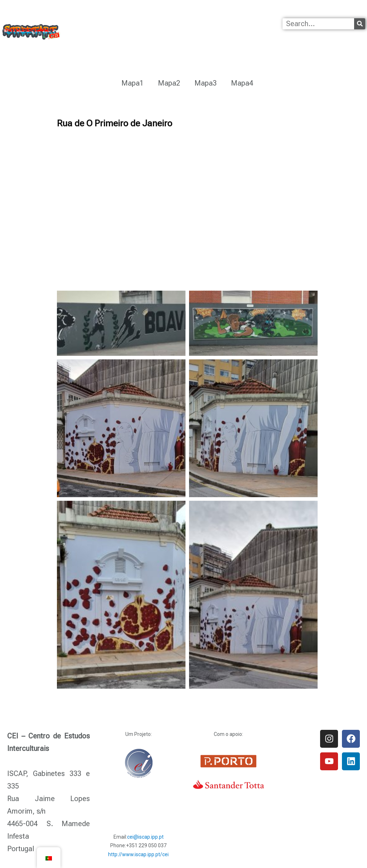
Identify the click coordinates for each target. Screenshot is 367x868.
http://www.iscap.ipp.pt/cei (138, 854)
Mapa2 (169, 83)
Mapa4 (242, 83)
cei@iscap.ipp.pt (145, 837)
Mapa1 (132, 83)
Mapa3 (206, 83)
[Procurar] (360, 24)
